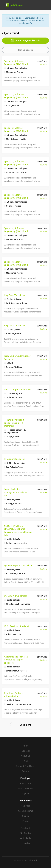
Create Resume (26, 811)
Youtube (26, 843)
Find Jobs (26, 806)
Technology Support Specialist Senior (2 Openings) (14, 423)
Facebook (26, 828)
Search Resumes (26, 789)
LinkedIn (27, 838)
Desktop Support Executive (17, 389)
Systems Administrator (16, 596)
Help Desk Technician (14, 295)
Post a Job (26, 783)
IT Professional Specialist (17, 626)
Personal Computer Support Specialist (18, 357)
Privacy (26, 771)
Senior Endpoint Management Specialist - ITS (16, 492)
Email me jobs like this (28, 40)
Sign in (26, 793)
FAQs (26, 761)
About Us (26, 756)
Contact (26, 751)
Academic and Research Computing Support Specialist (16, 660)
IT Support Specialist (14, 459)
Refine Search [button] (26, 50)
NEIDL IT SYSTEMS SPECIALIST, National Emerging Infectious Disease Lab (18, 531)
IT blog (26, 821)
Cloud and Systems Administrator (14, 695)
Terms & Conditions (26, 766)
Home (26, 746)
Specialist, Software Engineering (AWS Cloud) (16, 63)
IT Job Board (31, 860)
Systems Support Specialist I (18, 565)
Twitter (27, 833)
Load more (26, 725)
